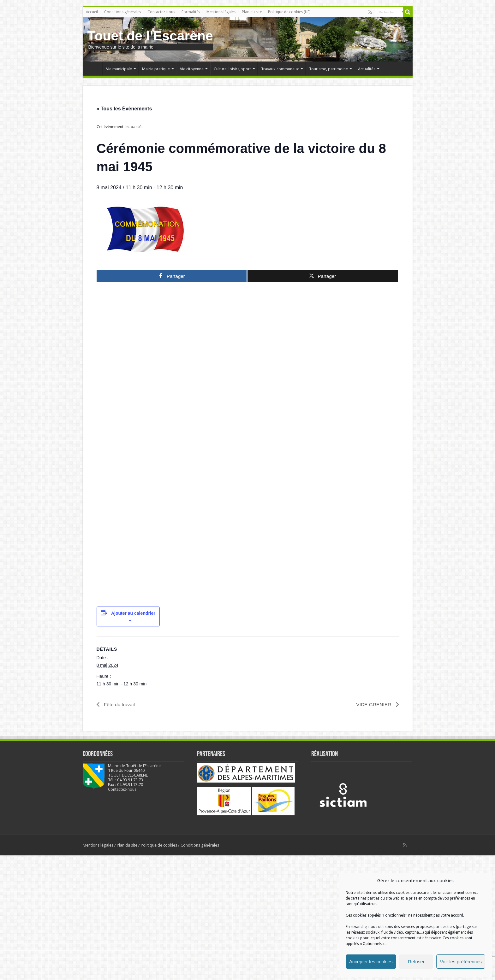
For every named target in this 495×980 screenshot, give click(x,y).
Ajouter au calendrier (133, 738)
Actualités (367, 69)
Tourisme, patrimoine (328, 69)
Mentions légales (221, 12)
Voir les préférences (461, 962)
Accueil (92, 12)
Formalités (191, 12)
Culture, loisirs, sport (232, 69)
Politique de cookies (159, 970)
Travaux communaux (280, 69)
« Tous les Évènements (124, 109)
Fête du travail (119, 829)
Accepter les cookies (371, 962)
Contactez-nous (161, 12)
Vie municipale (119, 69)
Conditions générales (123, 12)
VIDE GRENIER (374, 829)
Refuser (416, 962)
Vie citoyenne (192, 69)
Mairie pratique (156, 69)
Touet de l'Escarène (150, 36)
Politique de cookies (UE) (289, 12)
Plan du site (252, 12)
